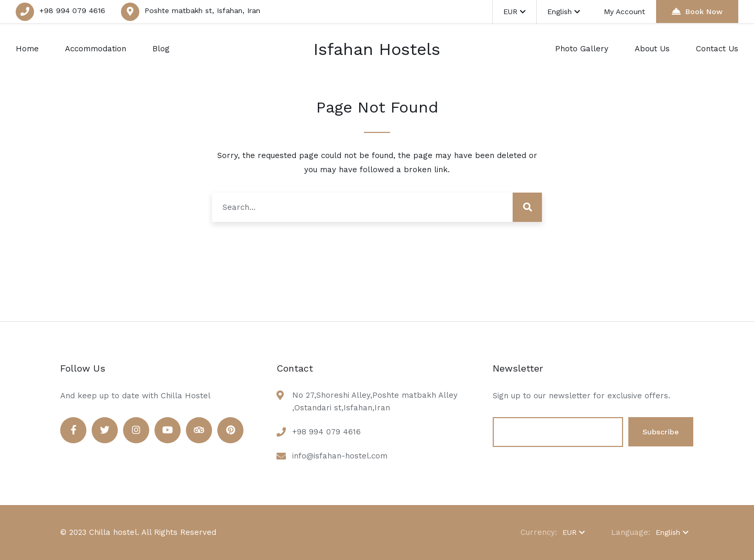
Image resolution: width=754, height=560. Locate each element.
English (566, 12)
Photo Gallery (582, 49)
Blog (161, 49)
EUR (517, 12)
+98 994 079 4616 (72, 10)
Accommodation (96, 49)
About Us (652, 49)
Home (27, 49)
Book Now (697, 11)
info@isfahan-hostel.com (340, 456)
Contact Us (717, 49)
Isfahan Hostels (377, 49)
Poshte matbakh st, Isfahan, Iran (202, 10)
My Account (625, 12)
